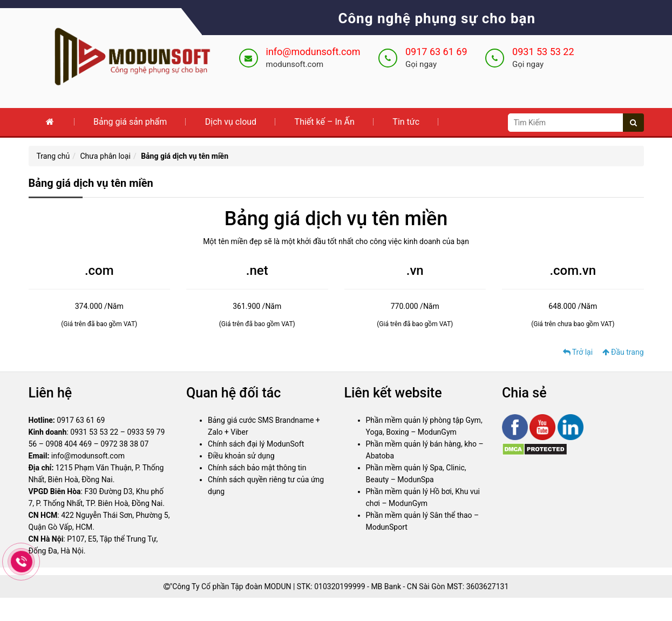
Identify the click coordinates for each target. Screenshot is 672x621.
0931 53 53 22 (543, 52)
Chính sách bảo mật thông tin (257, 468)
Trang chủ (53, 156)
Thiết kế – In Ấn (325, 122)
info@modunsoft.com (313, 52)
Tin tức (406, 122)
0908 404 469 (69, 444)
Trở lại (578, 352)
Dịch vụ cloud (231, 122)
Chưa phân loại (106, 156)
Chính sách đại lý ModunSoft (256, 444)
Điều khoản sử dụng (241, 456)
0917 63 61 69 (436, 52)
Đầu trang (623, 352)
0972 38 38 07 (124, 444)
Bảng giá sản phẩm (130, 122)
